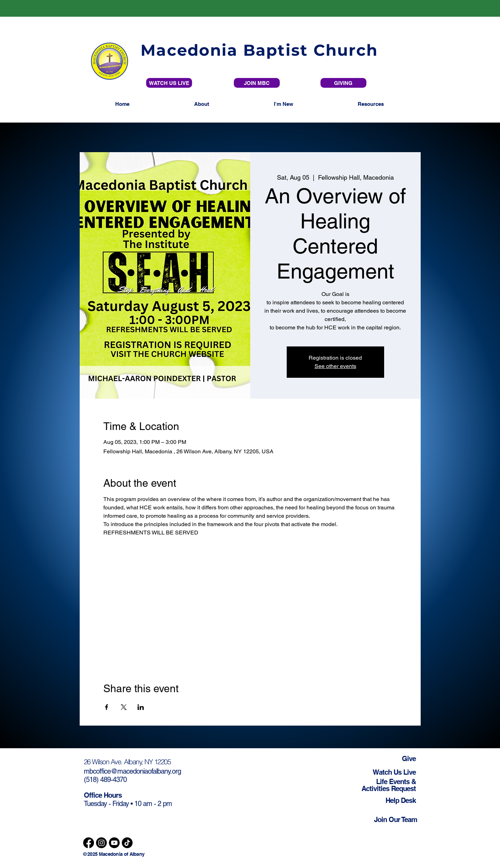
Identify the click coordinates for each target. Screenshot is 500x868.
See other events (335, 366)
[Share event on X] (124, 707)
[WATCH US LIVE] (169, 83)
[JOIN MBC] (257, 83)
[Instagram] (101, 843)
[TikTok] (127, 843)
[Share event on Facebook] (107, 707)
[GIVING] (343, 83)
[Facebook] (89, 843)
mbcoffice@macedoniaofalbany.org (132, 771)
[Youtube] (114, 843)
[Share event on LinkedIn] (141, 707)
